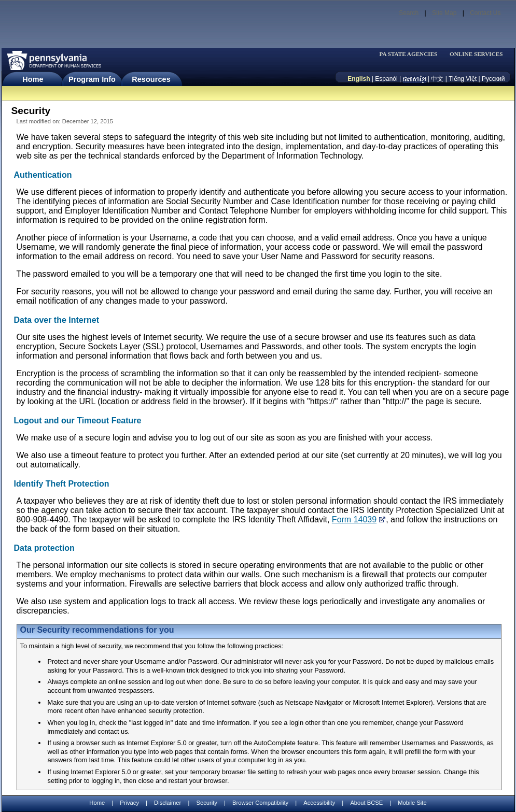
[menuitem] (412, 54)
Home (33, 79)
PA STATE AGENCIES (408, 54)
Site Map (444, 13)
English (359, 79)
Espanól (386, 79)
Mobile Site (412, 803)
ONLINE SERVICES (476, 54)
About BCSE (366, 803)
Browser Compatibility (260, 803)
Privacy (129, 803)
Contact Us (485, 13)
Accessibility (319, 803)
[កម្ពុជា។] (415, 79)
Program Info (92, 79)
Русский (493, 79)
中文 (437, 79)
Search (409, 13)
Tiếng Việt (463, 79)
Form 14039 (354, 519)
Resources (151, 79)
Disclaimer (168, 803)
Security (206, 803)
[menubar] (412, 54)
